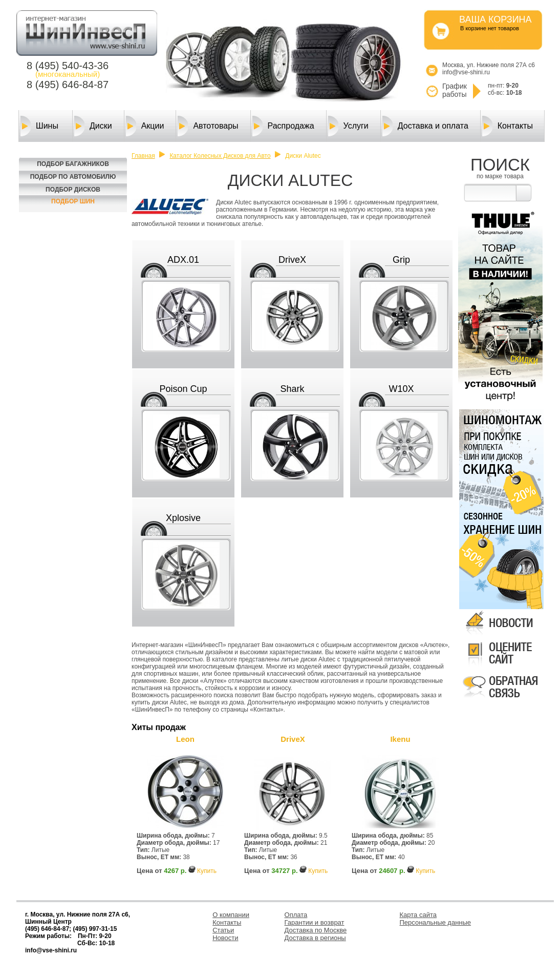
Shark (292, 389)
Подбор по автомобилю (73, 177)
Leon (185, 739)
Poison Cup (183, 389)
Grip (401, 260)
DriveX (292, 260)
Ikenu (400, 739)
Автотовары (208, 126)
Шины (39, 126)
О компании (231, 915)
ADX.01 (183, 260)
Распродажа (283, 126)
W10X (401, 389)
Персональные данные (436, 922)
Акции (145, 126)
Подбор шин (73, 201)
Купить (207, 871)
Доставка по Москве (316, 930)
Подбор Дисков (73, 190)
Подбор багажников (73, 164)
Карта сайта (418, 915)
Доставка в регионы (315, 938)
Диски (93, 126)
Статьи (223, 930)
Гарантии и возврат (315, 922)
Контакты (508, 126)
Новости (225, 938)
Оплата (296, 915)
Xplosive (183, 518)
